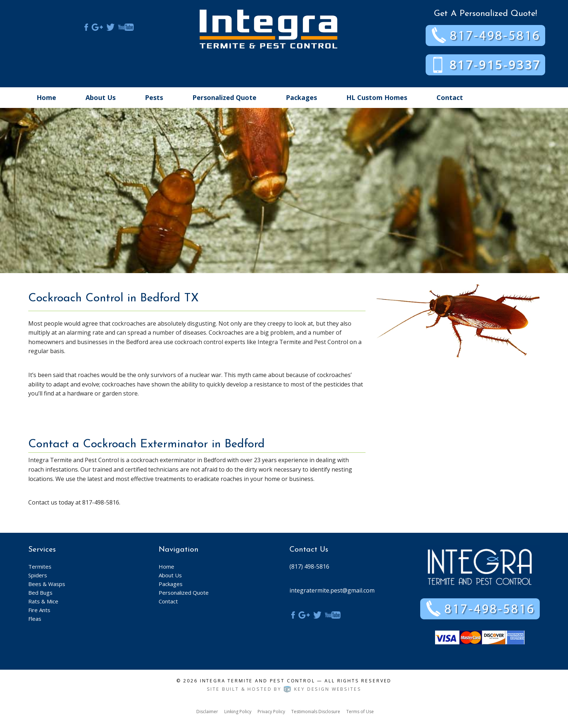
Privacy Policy (271, 712)
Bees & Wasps (47, 584)
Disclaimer (207, 712)
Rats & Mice (43, 601)
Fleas (35, 619)
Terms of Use (360, 712)
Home (46, 97)
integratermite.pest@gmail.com (332, 590)
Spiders (38, 575)
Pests (154, 97)
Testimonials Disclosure (316, 712)
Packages (301, 97)
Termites (40, 566)
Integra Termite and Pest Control (258, 681)
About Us (101, 97)
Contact (450, 97)
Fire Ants (39, 610)
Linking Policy (238, 712)
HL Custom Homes (377, 97)
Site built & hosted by (284, 689)
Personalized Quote (224, 97)
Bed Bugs (40, 593)
